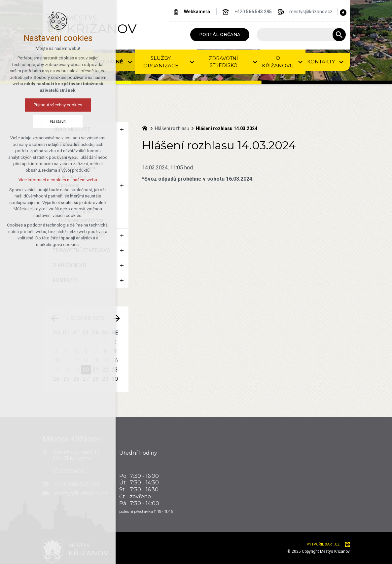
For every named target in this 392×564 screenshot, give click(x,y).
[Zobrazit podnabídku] (122, 129)
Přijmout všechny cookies (35, 105)
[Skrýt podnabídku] (122, 144)
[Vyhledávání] (339, 35)
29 (105, 379)
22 (105, 370)
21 (95, 370)
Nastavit (35, 121)
